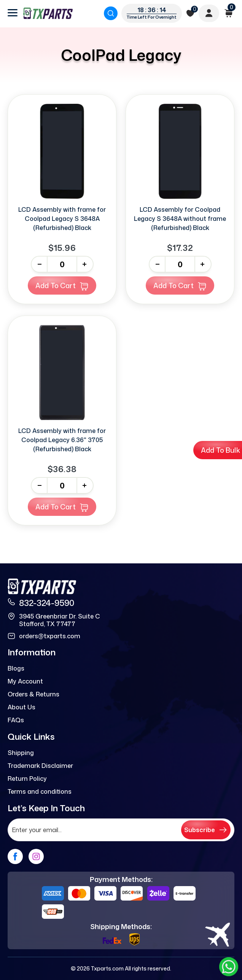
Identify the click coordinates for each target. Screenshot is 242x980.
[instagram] (36, 856)
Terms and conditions (40, 791)
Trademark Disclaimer (40, 766)
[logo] (48, 13)
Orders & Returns (33, 694)
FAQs (16, 720)
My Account (25, 681)
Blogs (16, 668)
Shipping (21, 753)
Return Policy (27, 779)
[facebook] (15, 856)
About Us (21, 707)
